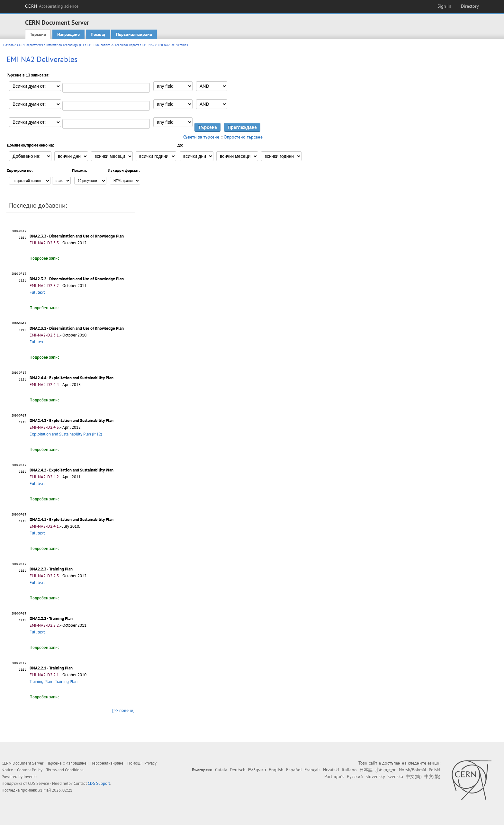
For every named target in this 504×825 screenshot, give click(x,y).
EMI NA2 (148, 45)
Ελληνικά (257, 770)
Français (312, 770)
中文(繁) (432, 776)
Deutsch (238, 770)
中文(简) (414, 776)
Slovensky (375, 776)
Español (294, 770)
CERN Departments (30, 45)
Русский (355, 776)
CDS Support (99, 783)
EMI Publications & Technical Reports (113, 45)
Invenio (30, 777)
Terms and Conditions (65, 770)
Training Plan (41, 682)
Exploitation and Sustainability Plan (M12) (66, 434)
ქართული (386, 770)
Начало (8, 45)
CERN (52, 6)
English (276, 770)
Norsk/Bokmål (413, 770)
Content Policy (30, 770)
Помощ (98, 34)
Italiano (349, 770)
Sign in (444, 6)
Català (221, 770)
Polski (435, 770)
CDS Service (39, 783)
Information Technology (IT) (65, 45)
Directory (470, 6)
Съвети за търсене (201, 137)
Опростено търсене (243, 137)
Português (334, 776)
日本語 (366, 770)
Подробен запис (45, 258)
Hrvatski (331, 770)
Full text (37, 292)
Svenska (395, 776)
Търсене (38, 34)
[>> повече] (123, 710)
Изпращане (68, 34)
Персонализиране (134, 34)
